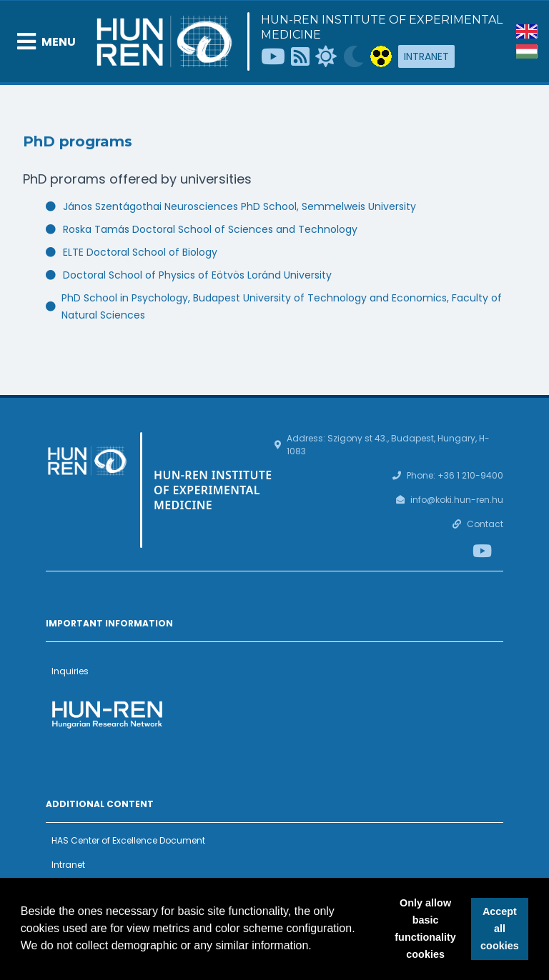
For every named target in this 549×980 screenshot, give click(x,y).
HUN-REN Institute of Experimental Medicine (382, 27)
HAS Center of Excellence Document (128, 840)
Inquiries (70, 671)
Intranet (426, 56)
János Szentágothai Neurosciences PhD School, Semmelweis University (239, 206)
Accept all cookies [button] (500, 929)
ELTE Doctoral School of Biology (140, 252)
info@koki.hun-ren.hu (457, 500)
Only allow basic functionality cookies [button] (425, 929)
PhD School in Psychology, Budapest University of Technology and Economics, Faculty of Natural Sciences (282, 306)
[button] (317, 947)
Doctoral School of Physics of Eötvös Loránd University (197, 275)
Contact (485, 524)
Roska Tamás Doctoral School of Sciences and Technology (210, 229)
